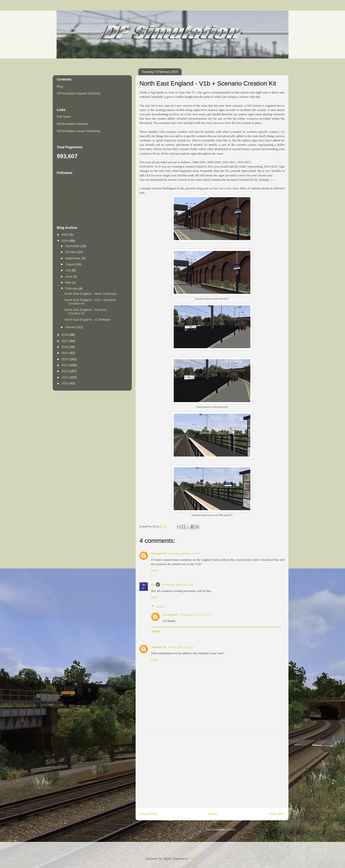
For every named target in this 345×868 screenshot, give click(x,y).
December (73, 246)
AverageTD (158, 553)
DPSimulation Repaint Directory (79, 93)
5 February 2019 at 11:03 (183, 553)
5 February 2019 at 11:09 (177, 585)
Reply (155, 570)
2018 (66, 335)
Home (213, 814)
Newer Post (148, 814)
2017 (66, 341)
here (272, 180)
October (71, 252)
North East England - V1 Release (87, 320)
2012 (66, 371)
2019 (66, 241)
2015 (66, 353)
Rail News (64, 117)
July (69, 270)
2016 (66, 347)
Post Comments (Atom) (221, 829)
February (72, 288)
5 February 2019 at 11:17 (195, 615)
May (69, 282)
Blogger (194, 859)
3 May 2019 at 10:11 (181, 647)
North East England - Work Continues (90, 294)
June (69, 276)
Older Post (277, 814)
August (71, 264)
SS (153, 585)
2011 (66, 377)
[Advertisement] (212, 770)
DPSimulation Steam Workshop (79, 131)
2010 (66, 383)
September (73, 258)
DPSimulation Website (72, 124)
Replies (160, 606)
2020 (66, 234)
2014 (66, 359)
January (71, 327)
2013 (66, 365)
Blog (60, 86)
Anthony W (159, 647)
